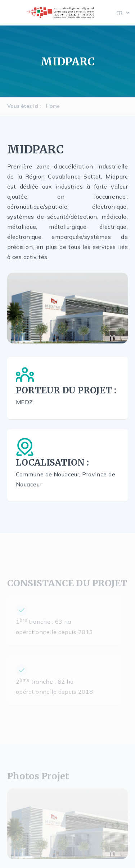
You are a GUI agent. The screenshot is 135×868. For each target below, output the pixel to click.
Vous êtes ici (23, 106)
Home (53, 106)
